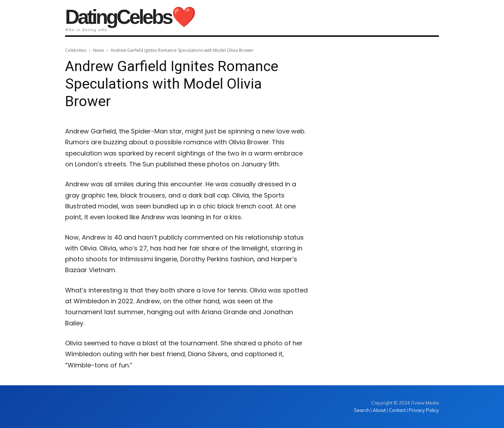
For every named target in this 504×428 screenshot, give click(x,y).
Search (362, 410)
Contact (397, 410)
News (99, 50)
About (379, 410)
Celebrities (76, 50)
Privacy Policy (424, 410)
